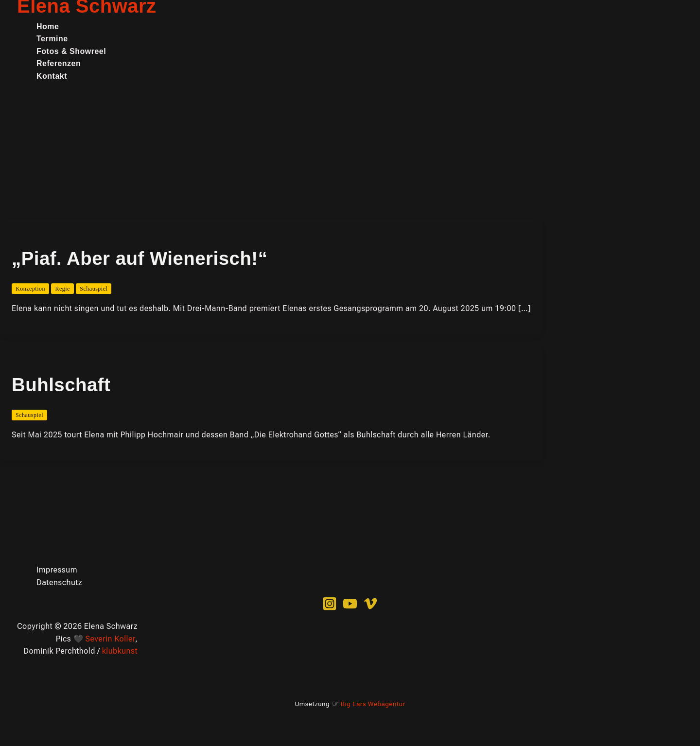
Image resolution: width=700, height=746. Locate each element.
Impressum (57, 570)
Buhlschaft (61, 385)
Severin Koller (110, 639)
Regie (62, 289)
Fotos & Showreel (71, 51)
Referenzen (59, 63)
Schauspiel (94, 289)
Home (48, 26)
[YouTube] (350, 608)
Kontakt (52, 76)
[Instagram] (330, 608)
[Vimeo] (370, 608)
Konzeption (30, 289)
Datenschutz (59, 582)
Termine (52, 39)
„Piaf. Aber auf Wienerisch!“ (140, 258)
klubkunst (120, 651)
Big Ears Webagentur (373, 704)
